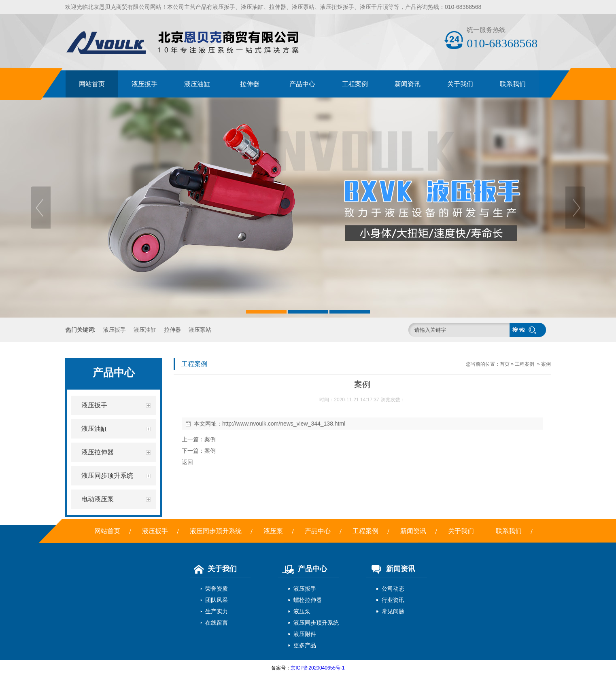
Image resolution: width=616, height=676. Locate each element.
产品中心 (302, 84)
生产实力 (217, 611)
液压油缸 (252, 7)
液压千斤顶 (374, 7)
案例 (546, 364)
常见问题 (393, 611)
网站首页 (92, 84)
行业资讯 (393, 600)
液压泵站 (303, 7)
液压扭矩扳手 (337, 7)
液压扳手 (224, 7)
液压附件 (305, 634)
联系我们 (513, 84)
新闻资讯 (408, 84)
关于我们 (460, 84)
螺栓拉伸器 (308, 600)
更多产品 (305, 645)
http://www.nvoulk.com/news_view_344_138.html (284, 424)
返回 (187, 462)
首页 (505, 364)
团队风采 (217, 600)
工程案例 (355, 84)
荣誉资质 (217, 589)
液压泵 (273, 531)
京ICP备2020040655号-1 (318, 668)
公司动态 (393, 589)
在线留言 (217, 623)
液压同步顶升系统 (216, 531)
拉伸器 (278, 7)
